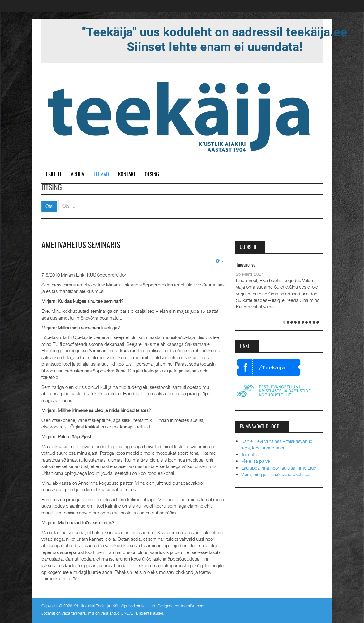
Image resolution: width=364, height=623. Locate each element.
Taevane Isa (246, 265)
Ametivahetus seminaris (81, 246)
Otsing (152, 175)
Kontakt (127, 175)
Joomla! (48, 613)
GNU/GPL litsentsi (136, 613)
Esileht (54, 175)
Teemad (101, 175)
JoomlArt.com (192, 606)
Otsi (49, 206)
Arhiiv (78, 175)
